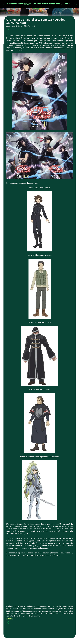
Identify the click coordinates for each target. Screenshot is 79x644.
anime (9, 619)
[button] (8, 29)
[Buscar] (76, 4)
